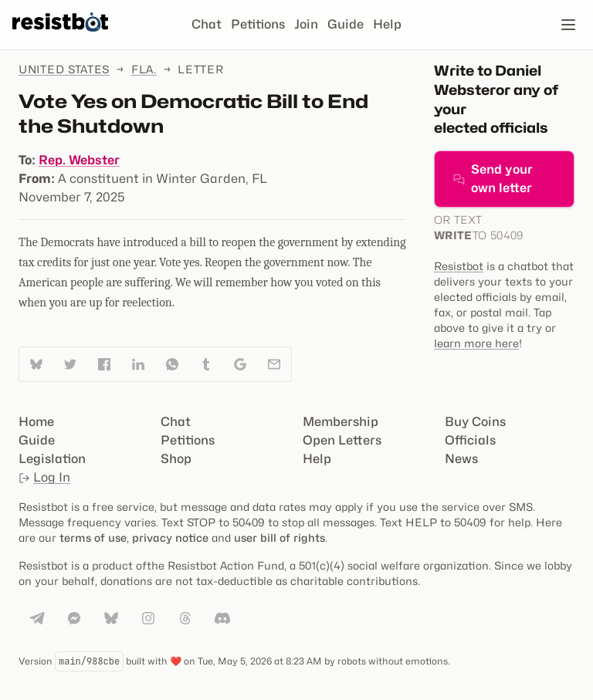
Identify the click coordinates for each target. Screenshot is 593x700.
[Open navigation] (568, 25)
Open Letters (342, 440)
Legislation (52, 459)
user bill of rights (280, 538)
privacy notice (170, 538)
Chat (207, 24)
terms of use (93, 538)
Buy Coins (475, 422)
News (461, 459)
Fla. (144, 69)
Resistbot (459, 266)
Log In (44, 477)
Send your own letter (493, 179)
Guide (346, 24)
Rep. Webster (79, 160)
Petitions (258, 24)
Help (387, 24)
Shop (176, 459)
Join (306, 24)
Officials (470, 440)
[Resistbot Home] (60, 37)
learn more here (476, 343)
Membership (341, 422)
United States (64, 69)
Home (36, 422)
